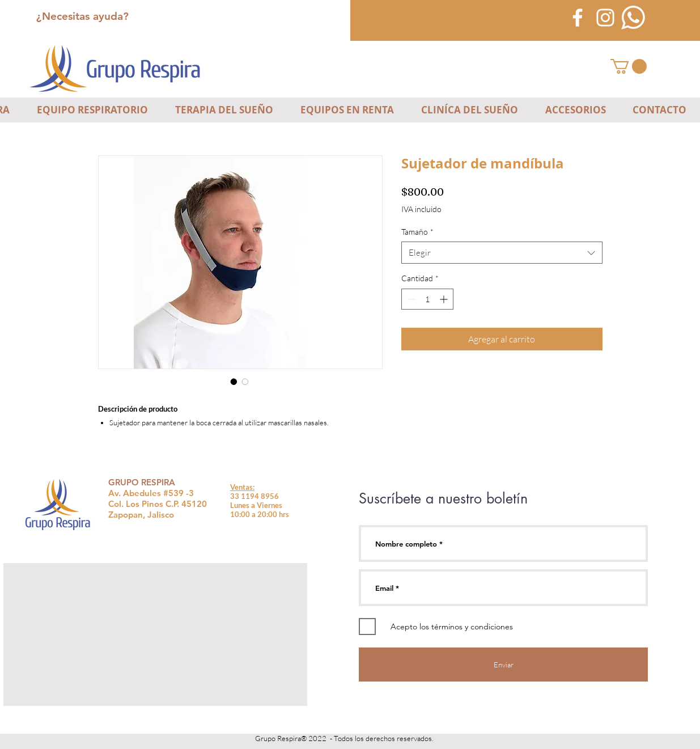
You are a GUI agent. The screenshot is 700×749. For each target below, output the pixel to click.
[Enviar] (503, 665)
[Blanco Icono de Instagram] (605, 18)
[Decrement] (410, 299)
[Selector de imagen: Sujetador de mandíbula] (234, 382)
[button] (629, 66)
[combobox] (502, 253)
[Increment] (445, 299)
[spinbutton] (427, 299)
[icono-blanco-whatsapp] (633, 18)
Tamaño (417, 232)
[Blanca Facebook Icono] (578, 18)
